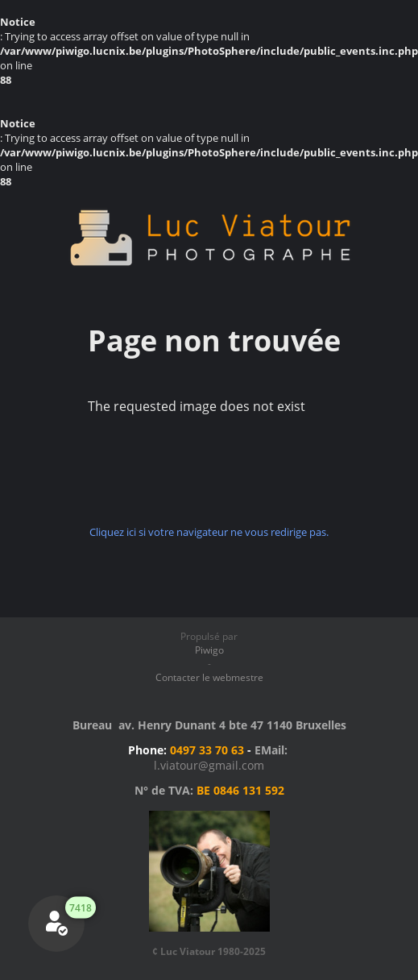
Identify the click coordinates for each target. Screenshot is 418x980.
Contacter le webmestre (209, 677)
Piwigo (209, 650)
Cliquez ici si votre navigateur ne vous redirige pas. (209, 532)
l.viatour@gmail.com (209, 765)
